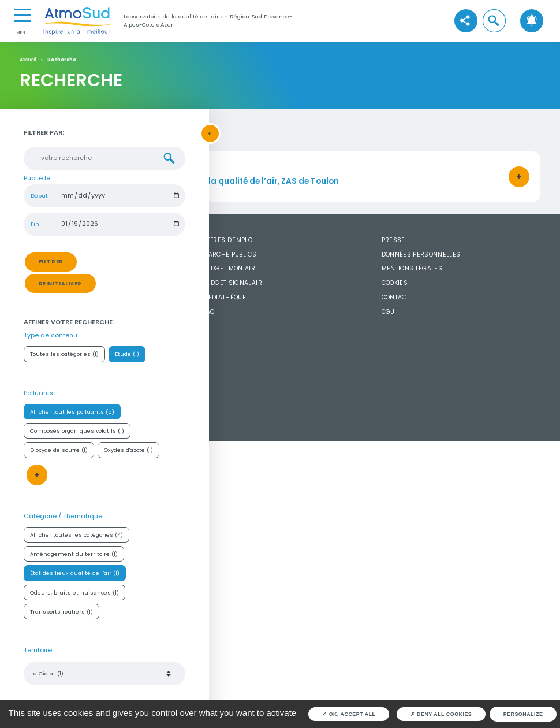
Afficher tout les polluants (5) (72, 412)
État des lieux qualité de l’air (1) (75, 573)
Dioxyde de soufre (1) (59, 450)
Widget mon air (229, 268)
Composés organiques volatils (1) (77, 431)
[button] (494, 21)
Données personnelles (421, 255)
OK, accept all (349, 714)
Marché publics (229, 255)
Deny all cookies (441, 714)
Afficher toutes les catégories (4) (76, 535)
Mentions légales (412, 268)
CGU (388, 312)
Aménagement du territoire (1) (74, 554)
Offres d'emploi (228, 240)
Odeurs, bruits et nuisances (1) (74, 593)
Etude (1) (127, 354)
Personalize (523, 714)
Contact (395, 297)
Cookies (395, 283)
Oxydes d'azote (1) (128, 450)
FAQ (208, 312)
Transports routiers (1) (61, 612)
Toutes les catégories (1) (64, 354)
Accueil (28, 60)
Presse (393, 240)
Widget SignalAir (232, 283)
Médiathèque (224, 297)
